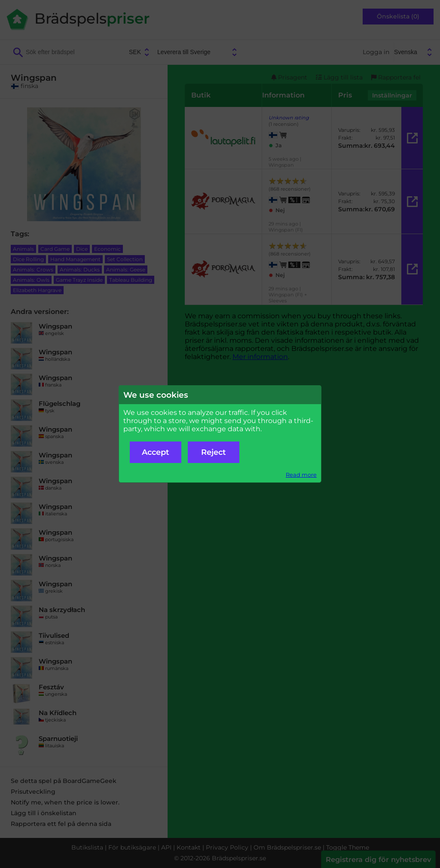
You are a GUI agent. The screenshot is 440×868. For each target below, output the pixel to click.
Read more (301, 475)
